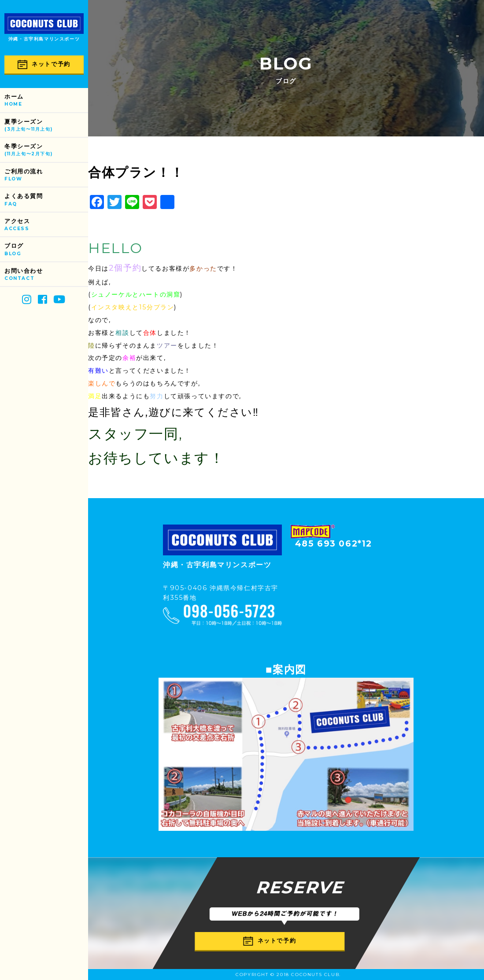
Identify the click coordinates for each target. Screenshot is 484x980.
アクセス (46, 225)
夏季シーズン (46, 126)
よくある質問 (46, 200)
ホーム (46, 101)
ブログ (46, 250)
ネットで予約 (44, 64)
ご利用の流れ (46, 175)
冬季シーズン (46, 150)
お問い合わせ (46, 275)
